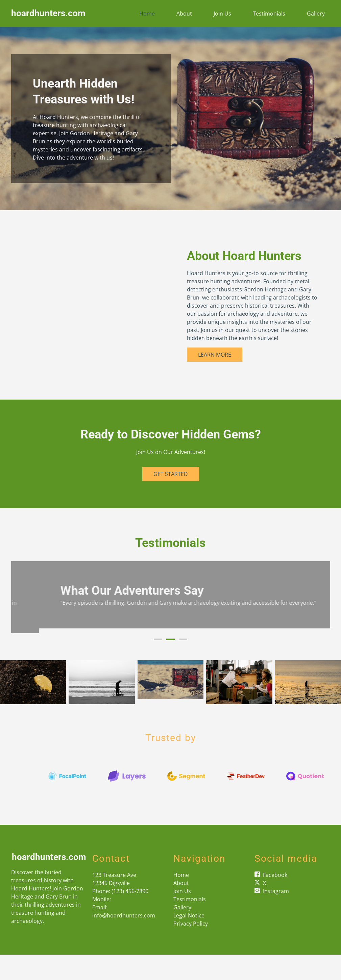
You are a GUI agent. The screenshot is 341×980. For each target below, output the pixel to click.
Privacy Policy (191, 925)
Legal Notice (189, 917)
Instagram (276, 893)
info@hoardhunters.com (124, 917)
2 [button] (170, 641)
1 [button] (158, 641)
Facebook (275, 877)
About (184, 14)
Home (147, 14)
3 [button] (183, 641)
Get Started (171, 474)
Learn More (215, 355)
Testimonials (269, 14)
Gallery (316, 14)
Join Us (222, 14)
